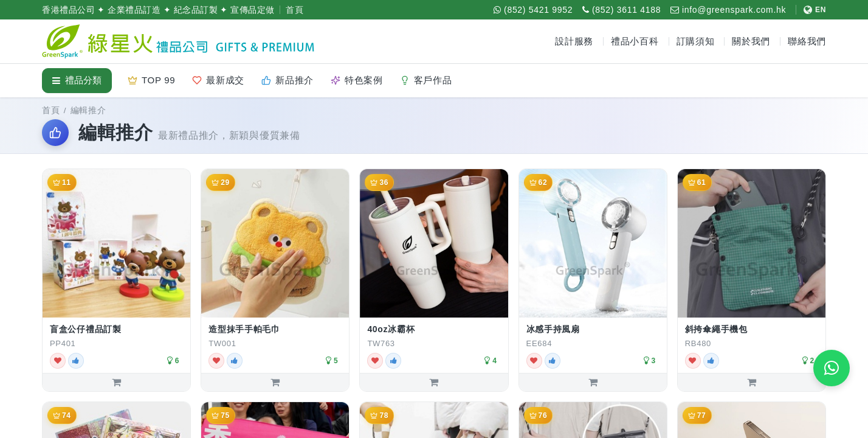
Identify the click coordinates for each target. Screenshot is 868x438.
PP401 (63, 343)
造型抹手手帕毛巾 (244, 329)
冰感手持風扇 (553, 329)
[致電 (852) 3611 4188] (622, 10)
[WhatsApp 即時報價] (832, 368)
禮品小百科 (635, 41)
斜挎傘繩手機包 (716, 329)
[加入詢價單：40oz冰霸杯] (434, 382)
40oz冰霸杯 (391, 329)
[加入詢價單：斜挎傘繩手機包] (752, 382)
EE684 (539, 343)
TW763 (381, 343)
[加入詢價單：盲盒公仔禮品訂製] (116, 382)
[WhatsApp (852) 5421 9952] (533, 10)
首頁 (294, 10)
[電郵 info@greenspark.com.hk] (728, 10)
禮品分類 (77, 80)
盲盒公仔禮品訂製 (86, 329)
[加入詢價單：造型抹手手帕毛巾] (275, 382)
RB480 (698, 343)
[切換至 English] (811, 10)
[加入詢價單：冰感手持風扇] (593, 382)
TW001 (222, 343)
